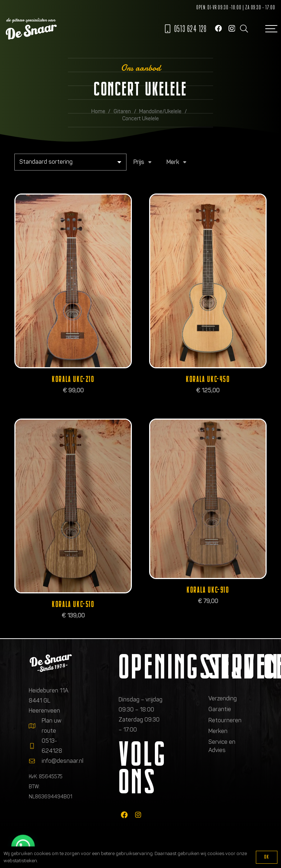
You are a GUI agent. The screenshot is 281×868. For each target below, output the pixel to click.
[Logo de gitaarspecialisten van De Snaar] (31, 29)
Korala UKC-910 (208, 590)
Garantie (220, 709)
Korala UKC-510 (73, 604)
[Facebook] (218, 28)
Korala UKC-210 (73, 379)
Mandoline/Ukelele (160, 111)
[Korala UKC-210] (73, 281)
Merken (218, 731)
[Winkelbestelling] (70, 162)
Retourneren (225, 720)
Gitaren (122, 111)
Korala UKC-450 (208, 379)
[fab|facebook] (124, 815)
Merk (173, 162)
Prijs (139, 162)
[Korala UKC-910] (208, 499)
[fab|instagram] (138, 815)
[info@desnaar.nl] (35, 761)
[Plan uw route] (35, 726)
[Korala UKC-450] (208, 281)
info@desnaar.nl (63, 761)
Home (98, 111)
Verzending (223, 698)
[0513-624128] (35, 746)
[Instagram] (232, 29)
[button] (244, 29)
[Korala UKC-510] (73, 506)
